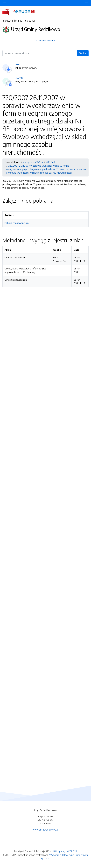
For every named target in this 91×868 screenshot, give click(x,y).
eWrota (19, 78)
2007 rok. (51, 162)
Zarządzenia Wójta (33, 162)
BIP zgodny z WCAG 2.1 (65, 851)
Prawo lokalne (12, 162)
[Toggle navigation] (87, 3)
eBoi (18, 64)
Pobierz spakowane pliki (17, 223)
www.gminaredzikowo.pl (45, 830)
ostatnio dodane (46, 40)
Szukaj (83, 53)
